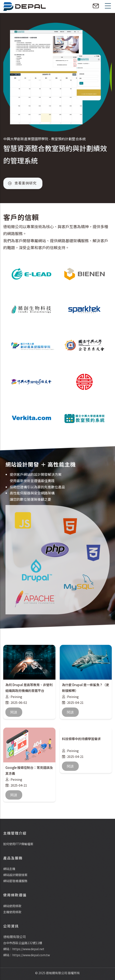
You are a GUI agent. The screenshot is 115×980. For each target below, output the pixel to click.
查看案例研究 (28, 183)
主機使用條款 (12, 912)
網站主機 (9, 869)
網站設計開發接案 (15, 875)
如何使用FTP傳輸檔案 (18, 844)
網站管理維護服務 (15, 881)
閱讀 (14, 712)
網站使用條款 (12, 906)
